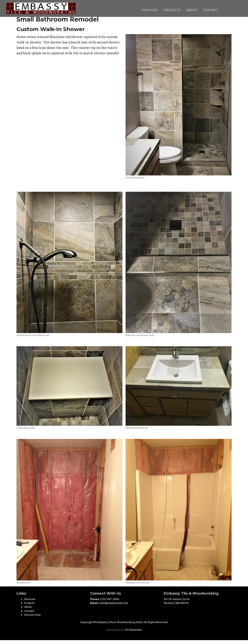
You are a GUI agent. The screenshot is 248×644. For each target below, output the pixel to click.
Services (150, 9)
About (192, 9)
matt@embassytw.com (114, 603)
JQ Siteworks (133, 630)
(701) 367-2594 (110, 599)
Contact (211, 9)
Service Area (32, 615)
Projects (172, 9)
